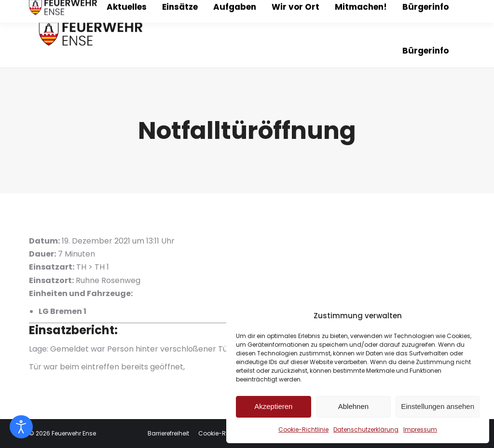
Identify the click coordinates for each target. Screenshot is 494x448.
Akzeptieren (273, 406)
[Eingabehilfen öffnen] (21, 427)
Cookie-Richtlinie (303, 429)
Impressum (420, 429)
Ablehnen (353, 406)
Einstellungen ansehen (438, 406)
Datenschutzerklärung (366, 429)
